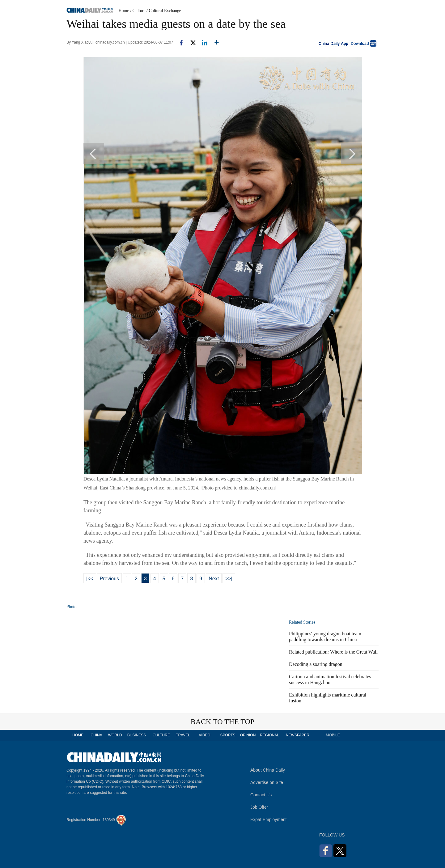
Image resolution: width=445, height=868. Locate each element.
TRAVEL (183, 735)
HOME (78, 735)
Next (214, 579)
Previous (109, 579)
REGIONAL (269, 735)
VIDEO (204, 735)
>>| (229, 579)
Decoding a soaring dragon (316, 664)
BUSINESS (137, 735)
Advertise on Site (267, 782)
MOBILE (333, 735)
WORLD (115, 735)
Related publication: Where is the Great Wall (333, 652)
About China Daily (268, 770)
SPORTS (228, 735)
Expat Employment (269, 819)
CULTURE (161, 735)
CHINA (96, 735)
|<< (90, 579)
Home (124, 11)
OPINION (248, 735)
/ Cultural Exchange (164, 11)
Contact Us (261, 795)
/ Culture (138, 11)
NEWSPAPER (297, 735)
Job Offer (259, 807)
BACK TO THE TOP (223, 722)
